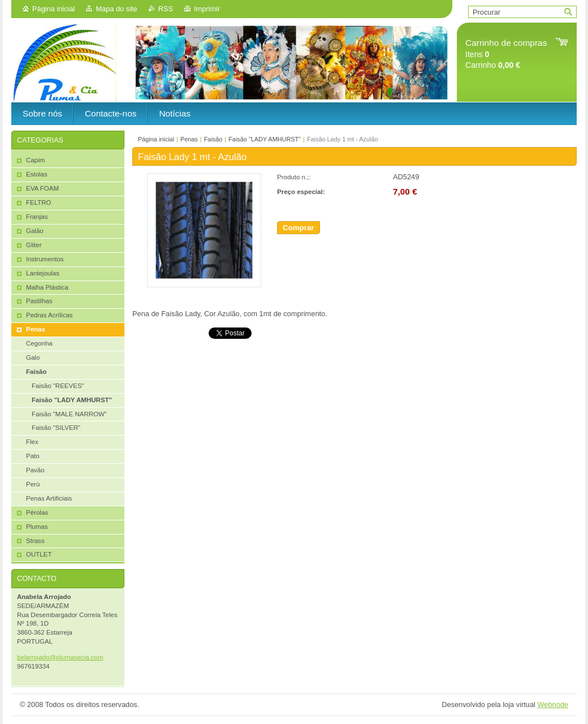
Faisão (213, 139)
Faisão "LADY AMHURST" (265, 139)
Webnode (553, 704)
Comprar (299, 228)
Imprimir (207, 9)
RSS (166, 9)
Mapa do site (116, 9)
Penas (189, 139)
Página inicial (53, 9)
